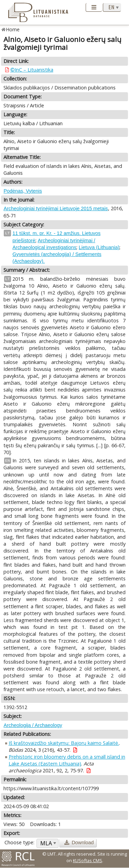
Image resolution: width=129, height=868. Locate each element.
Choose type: (19, 842)
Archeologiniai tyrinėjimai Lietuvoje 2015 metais (56, 208)
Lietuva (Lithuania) (99, 247)
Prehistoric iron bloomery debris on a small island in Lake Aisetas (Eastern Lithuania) (67, 760)
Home (13, 29)
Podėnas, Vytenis (23, 191)
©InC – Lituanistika (32, 70)
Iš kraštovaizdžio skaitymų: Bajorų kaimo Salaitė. (64, 743)
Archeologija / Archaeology (33, 725)
